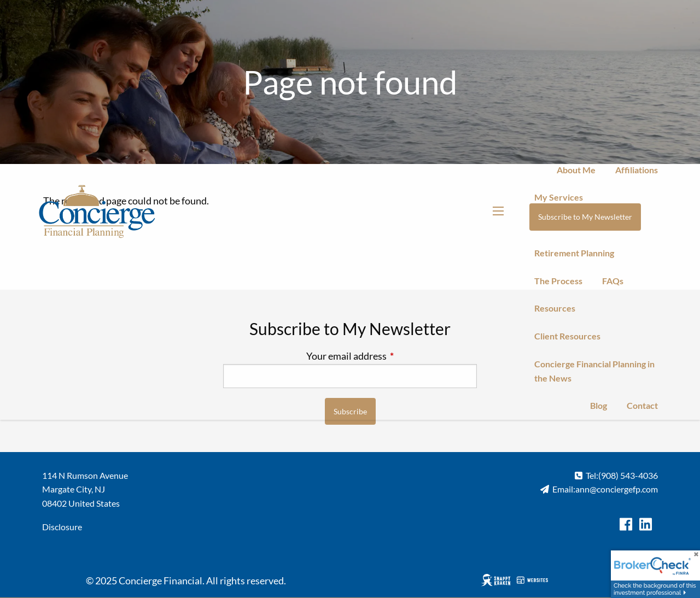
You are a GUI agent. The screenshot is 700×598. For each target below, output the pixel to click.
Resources (555, 308)
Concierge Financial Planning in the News (594, 371)
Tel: (592, 475)
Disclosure (62, 527)
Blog (599, 405)
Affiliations (637, 170)
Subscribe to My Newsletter (585, 217)
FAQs (613, 281)
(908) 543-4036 (628, 475)
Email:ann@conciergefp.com (605, 489)
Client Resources (567, 336)
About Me (576, 170)
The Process (558, 281)
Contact (642, 405)
